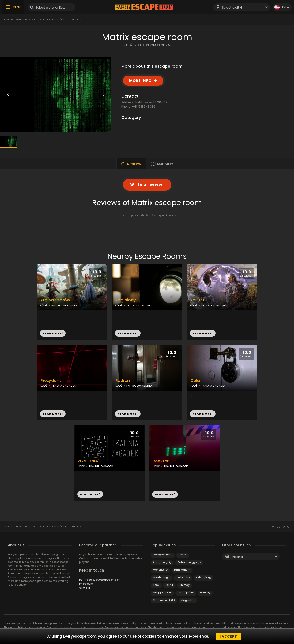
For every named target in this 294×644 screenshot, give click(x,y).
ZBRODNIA (88, 461)
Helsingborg (203, 577)
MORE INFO (140, 81)
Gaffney (205, 593)
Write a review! (147, 185)
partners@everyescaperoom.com (100, 580)
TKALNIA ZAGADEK (138, 305)
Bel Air (169, 585)
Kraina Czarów (55, 300)
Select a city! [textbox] (232, 7)
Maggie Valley (162, 593)
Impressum (86, 584)
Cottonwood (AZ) (164, 600)
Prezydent (51, 381)
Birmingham (182, 570)
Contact (85, 588)
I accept (228, 636)
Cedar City (183, 577)
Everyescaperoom (15, 20)
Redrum (123, 381)
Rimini (183, 555)
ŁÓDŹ (129, 45)
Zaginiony (126, 300)
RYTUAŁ (198, 300)
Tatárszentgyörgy (189, 562)
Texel (156, 585)
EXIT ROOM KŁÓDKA (154, 45)
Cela (195, 381)
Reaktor (161, 461)
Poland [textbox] (237, 557)
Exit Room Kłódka (55, 20)
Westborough (161, 577)
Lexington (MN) (163, 555)
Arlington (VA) (162, 562)
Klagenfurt (188, 600)
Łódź (35, 20)
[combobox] (242, 7)
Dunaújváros (186, 593)
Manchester (160, 570)
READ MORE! (53, 333)
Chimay (184, 585)
